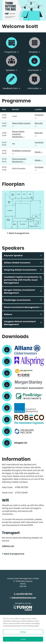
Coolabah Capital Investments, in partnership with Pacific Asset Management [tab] (23, 280)
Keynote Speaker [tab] (13, 256)
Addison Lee (8, 546)
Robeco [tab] (8, 314)
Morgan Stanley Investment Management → (18, 134)
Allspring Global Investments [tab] (20, 270)
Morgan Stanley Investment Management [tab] (20, 291)
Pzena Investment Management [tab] (22, 307)
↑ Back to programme (18, 233)
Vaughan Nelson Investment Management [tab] (20, 323)
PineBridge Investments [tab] (17, 300)
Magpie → (39, 152)
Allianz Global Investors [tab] (17, 263)
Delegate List (21, 443)
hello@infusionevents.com (24, 598)
